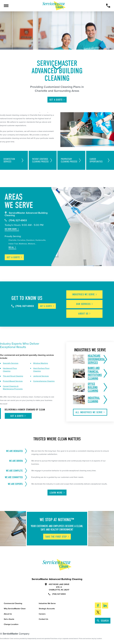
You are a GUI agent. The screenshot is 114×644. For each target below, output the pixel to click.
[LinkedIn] (105, 606)
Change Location (11, 624)
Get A (57, 100)
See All (11, 247)
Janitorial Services (41, 376)
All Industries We (90, 412)
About (85, 314)
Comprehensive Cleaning (44, 381)
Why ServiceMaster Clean (15, 609)
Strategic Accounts (47, 609)
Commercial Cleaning (13, 603)
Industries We (85, 294)
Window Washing (41, 363)
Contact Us (43, 619)
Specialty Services (11, 363)
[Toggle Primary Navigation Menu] (6, 6)
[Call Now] (108, 6)
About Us (8, 614)
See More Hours (11, 229)
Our (85, 304)
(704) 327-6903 (16, 220)
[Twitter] (98, 612)
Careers (42, 614)
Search (103, 621)
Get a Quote (9, 619)
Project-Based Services (13, 381)
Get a (14, 257)
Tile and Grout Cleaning (13, 376)
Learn (57, 493)
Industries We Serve (47, 603)
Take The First (57, 537)
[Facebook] (98, 606)
